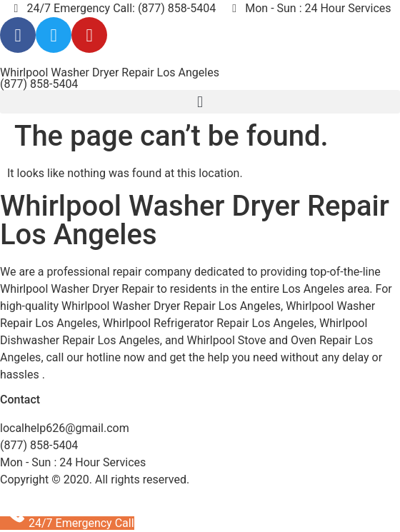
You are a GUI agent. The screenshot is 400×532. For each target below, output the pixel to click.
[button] (200, 102)
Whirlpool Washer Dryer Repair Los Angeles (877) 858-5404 (110, 78)
